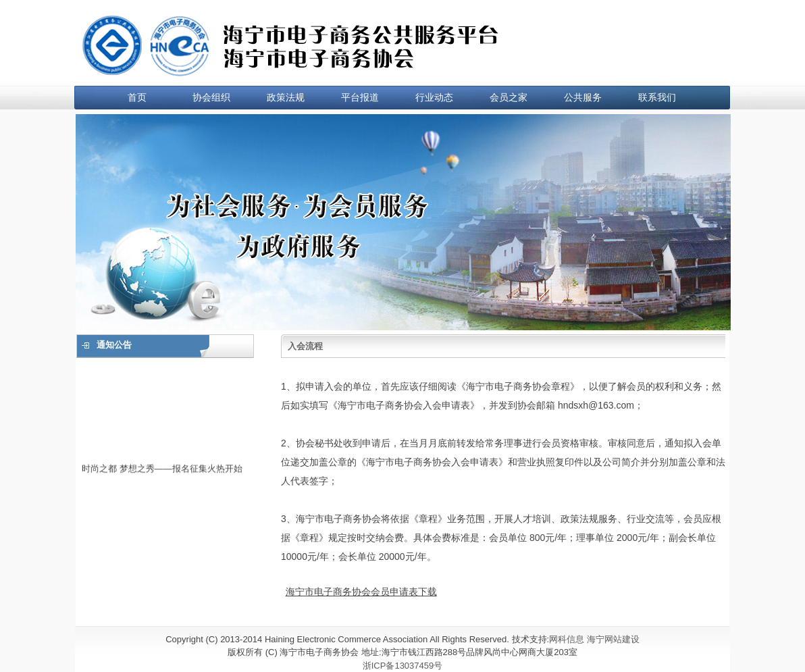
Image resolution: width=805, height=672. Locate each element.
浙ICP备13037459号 (403, 666)
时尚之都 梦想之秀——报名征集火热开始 (162, 470)
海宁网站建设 (613, 639)
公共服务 (583, 97)
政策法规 (286, 97)
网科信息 (567, 639)
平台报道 (360, 97)
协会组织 (211, 97)
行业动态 (434, 97)
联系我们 (657, 97)
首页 (137, 97)
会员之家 (509, 97)
